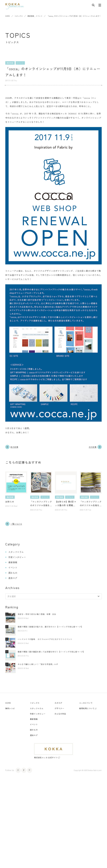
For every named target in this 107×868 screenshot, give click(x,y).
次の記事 (93, 447)
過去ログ (13, 578)
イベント (39, 16)
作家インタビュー (17, 557)
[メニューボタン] (100, 6)
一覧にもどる (16, 524)
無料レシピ (10, 708)
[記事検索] (93, 6)
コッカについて (86, 703)
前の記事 (14, 447)
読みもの (13, 573)
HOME (8, 16)
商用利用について (87, 708)
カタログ (58, 703)
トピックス (19, 16)
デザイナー (59, 708)
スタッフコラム (16, 552)
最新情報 (31, 16)
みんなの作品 (60, 714)
